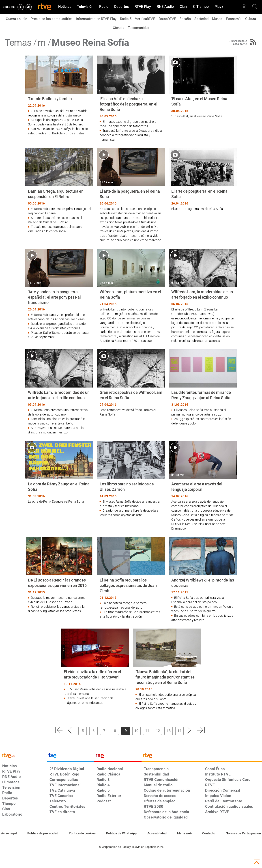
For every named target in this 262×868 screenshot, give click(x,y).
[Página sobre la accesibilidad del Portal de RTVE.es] (157, 834)
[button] (59, 730)
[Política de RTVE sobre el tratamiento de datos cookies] (82, 834)
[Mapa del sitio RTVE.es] (184, 834)
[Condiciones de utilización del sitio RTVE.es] (9, 834)
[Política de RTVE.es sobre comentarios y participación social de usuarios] (243, 834)
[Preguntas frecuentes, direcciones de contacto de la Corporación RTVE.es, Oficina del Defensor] (209, 834)
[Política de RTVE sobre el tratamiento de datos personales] (43, 834)
